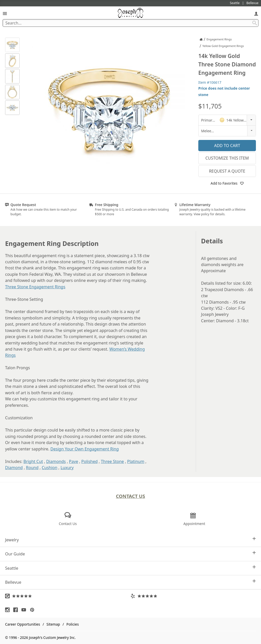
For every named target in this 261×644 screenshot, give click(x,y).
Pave (74, 461)
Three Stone (112, 461)
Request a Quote (227, 171)
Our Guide (130, 554)
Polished (89, 461)
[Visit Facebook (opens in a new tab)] (17, 610)
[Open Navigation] (5, 13)
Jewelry (130, 540)
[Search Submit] (255, 23)
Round (32, 468)
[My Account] (256, 13)
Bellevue (130, 582)
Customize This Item (227, 158)
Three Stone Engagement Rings (35, 287)
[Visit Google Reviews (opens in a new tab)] (68, 596)
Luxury (67, 468)
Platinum (136, 461)
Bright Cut (33, 461)
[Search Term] (130, 23)
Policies (73, 624)
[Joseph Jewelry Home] (201, 39)
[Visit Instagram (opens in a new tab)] (9, 610)
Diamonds (56, 461)
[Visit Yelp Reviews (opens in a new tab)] (193, 596)
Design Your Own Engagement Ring (85, 449)
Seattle (130, 568)
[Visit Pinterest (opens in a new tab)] (33, 610)
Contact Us (131, 496)
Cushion (50, 468)
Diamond (14, 468)
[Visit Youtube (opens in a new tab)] (25, 610)
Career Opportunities (23, 624)
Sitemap (53, 624)
